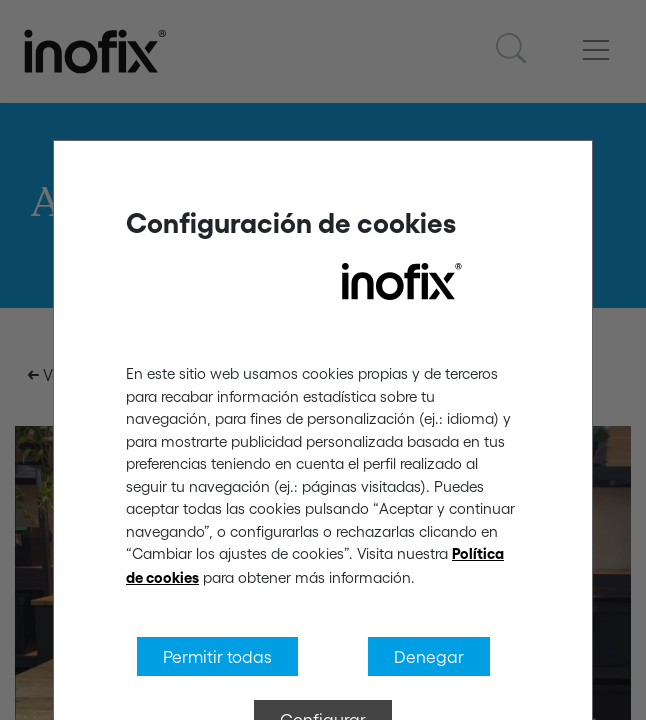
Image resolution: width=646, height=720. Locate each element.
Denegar (429, 656)
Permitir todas (217, 656)
